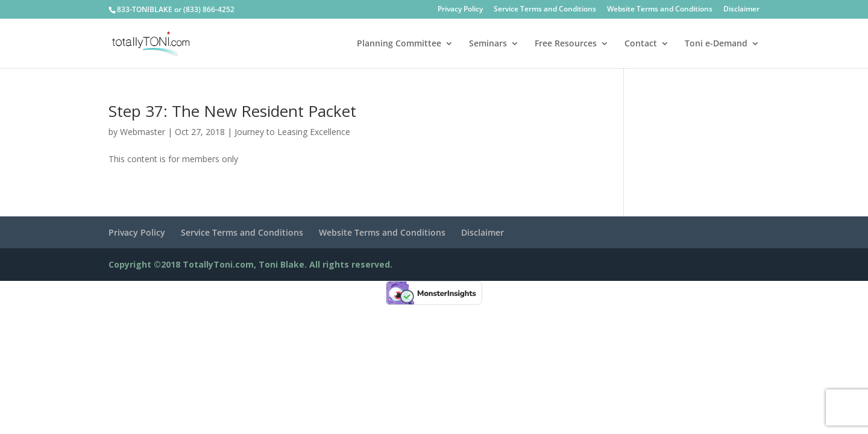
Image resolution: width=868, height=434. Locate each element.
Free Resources (566, 44)
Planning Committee (399, 44)
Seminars (488, 44)
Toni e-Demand (716, 44)
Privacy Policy (460, 10)
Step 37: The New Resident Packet (232, 111)
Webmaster (143, 132)
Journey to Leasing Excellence (292, 132)
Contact (641, 44)
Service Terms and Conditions (545, 10)
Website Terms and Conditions (660, 10)
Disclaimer (741, 10)
